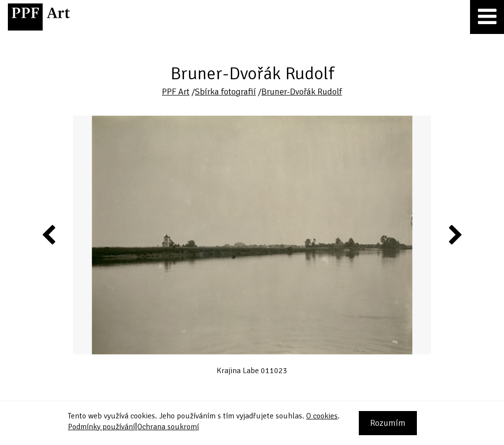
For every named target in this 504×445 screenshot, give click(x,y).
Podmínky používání (101, 427)
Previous (49, 234)
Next (455, 234)
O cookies (322, 416)
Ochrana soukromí (168, 427)
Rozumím (388, 423)
